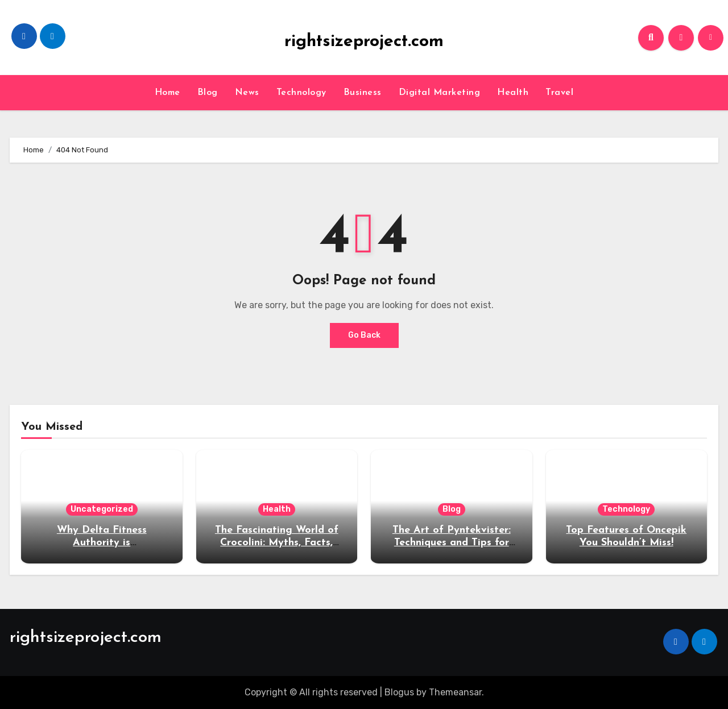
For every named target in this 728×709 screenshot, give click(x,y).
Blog (208, 93)
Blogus (399, 692)
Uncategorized (102, 509)
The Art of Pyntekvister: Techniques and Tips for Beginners (452, 542)
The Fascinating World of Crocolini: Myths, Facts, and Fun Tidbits (277, 542)
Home (167, 93)
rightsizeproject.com (364, 42)
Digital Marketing (440, 93)
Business (363, 93)
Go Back (364, 335)
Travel (559, 93)
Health (513, 93)
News (247, 93)
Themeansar (455, 692)
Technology (301, 93)
